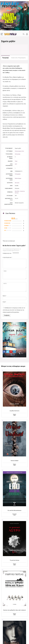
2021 (16, 164)
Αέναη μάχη (18, 154)
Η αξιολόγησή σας (7, 257)
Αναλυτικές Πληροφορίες (18, 58)
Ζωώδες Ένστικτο (14, 411)
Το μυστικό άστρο (14, 560)
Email (4, 302)
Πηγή (16, 161)
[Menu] (2, 34)
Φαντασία (17, 183)
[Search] (24, 34)
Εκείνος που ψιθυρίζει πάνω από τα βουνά (15, 610)
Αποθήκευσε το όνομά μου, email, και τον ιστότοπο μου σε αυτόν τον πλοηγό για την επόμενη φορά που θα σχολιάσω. (14, 310)
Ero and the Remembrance (14, 510)
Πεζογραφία (18, 174)
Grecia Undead (15, 461)
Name (4, 296)
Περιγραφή (5, 58)
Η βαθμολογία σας (7, 253)
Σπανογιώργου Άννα (19, 151)
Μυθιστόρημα (18, 178)
